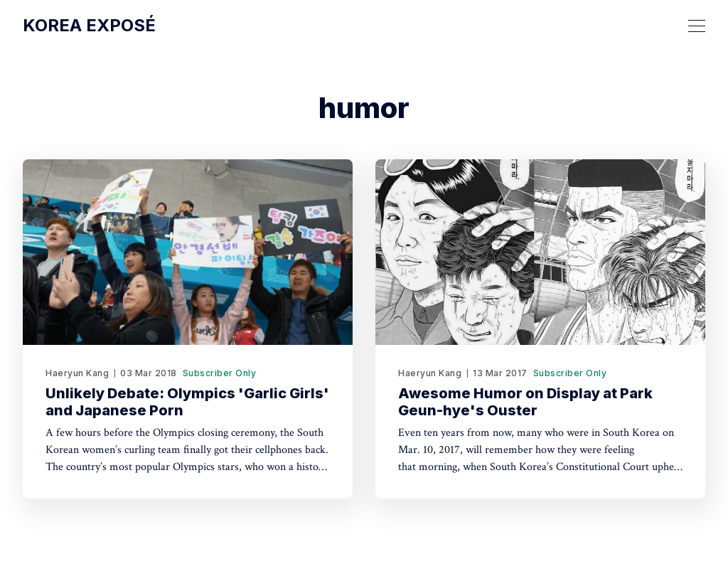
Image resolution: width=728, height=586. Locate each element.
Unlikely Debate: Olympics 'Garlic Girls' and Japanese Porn (187, 402)
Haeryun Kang (77, 373)
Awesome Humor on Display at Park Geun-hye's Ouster (525, 402)
